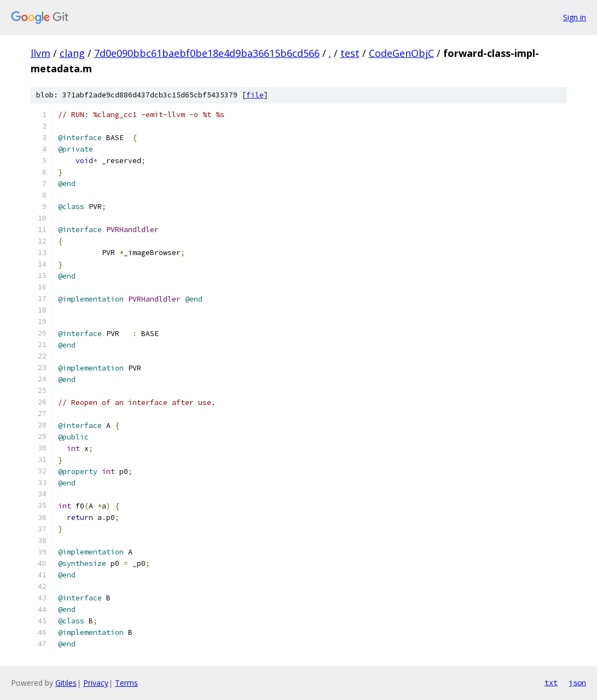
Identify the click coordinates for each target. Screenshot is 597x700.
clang (72, 53)
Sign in (575, 17)
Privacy (96, 683)
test (350, 53)
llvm (40, 53)
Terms (126, 683)
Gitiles (66, 683)
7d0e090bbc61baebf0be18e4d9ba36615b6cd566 (207, 53)
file (255, 95)
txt (551, 682)
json (577, 682)
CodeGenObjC (401, 53)
